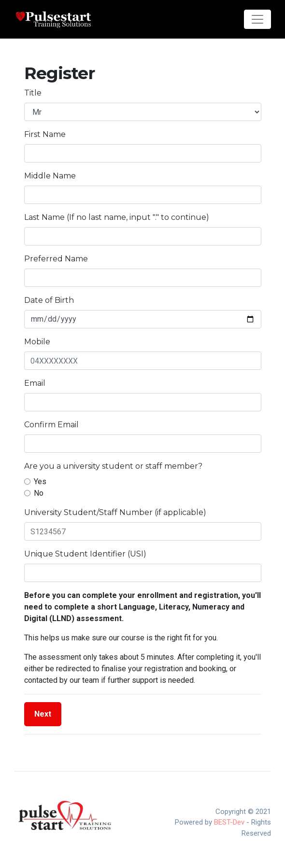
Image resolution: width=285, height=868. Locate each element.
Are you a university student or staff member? (113, 466)
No (39, 493)
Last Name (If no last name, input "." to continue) (117, 217)
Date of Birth (49, 300)
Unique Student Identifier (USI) (85, 554)
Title (33, 93)
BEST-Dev (229, 822)
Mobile (37, 342)
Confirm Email (51, 425)
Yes (40, 481)
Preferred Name (56, 259)
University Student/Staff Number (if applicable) (115, 512)
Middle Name (50, 176)
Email (35, 383)
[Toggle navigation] (257, 19)
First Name (45, 134)
